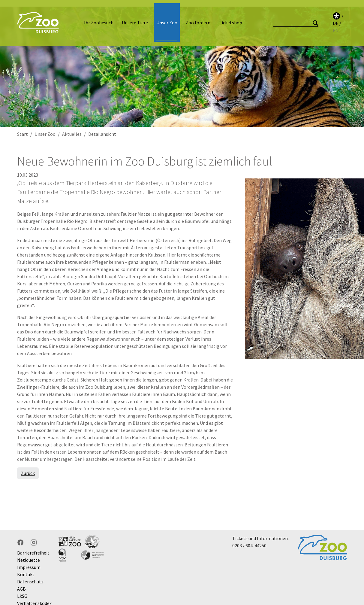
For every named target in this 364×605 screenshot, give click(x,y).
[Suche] (296, 20)
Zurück (28, 467)
